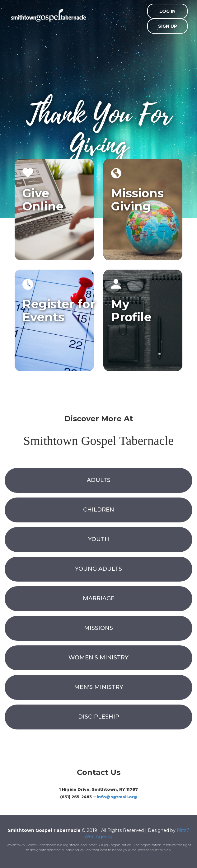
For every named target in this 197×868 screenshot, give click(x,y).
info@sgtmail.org (117, 797)
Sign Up (168, 26)
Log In (167, 11)
